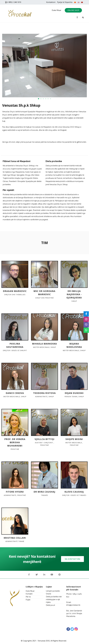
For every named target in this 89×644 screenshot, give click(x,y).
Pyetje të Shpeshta (65, 2)
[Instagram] (76, 629)
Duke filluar (57, 10)
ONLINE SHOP (73, 10)
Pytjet (28, 600)
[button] (39, 99)
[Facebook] (68, 629)
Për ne (28, 597)
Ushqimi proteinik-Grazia (53, 592)
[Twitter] (72, 629)
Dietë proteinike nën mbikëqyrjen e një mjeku (54, 599)
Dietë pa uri (50, 605)
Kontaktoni (51, 2)
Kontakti (29, 594)
